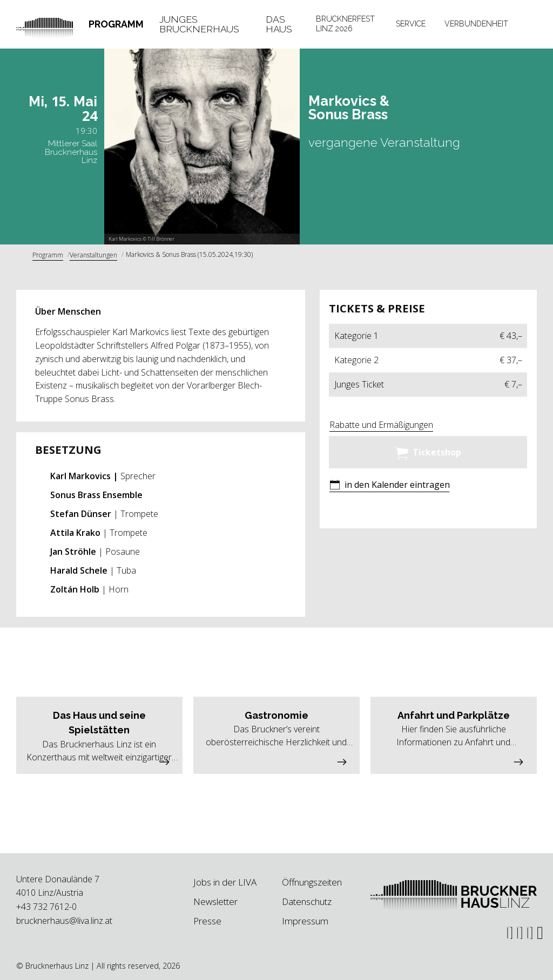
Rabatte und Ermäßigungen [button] (381, 425)
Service (411, 24)
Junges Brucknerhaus (199, 24)
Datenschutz (307, 901)
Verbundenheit (476, 24)
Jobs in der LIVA (225, 882)
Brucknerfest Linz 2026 (345, 24)
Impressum (305, 921)
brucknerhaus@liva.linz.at (64, 921)
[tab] (116, 24)
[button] (389, 486)
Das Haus (279, 24)
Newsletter (215, 901)
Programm (116, 24)
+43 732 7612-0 (46, 907)
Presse (207, 921)
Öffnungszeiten (312, 882)
